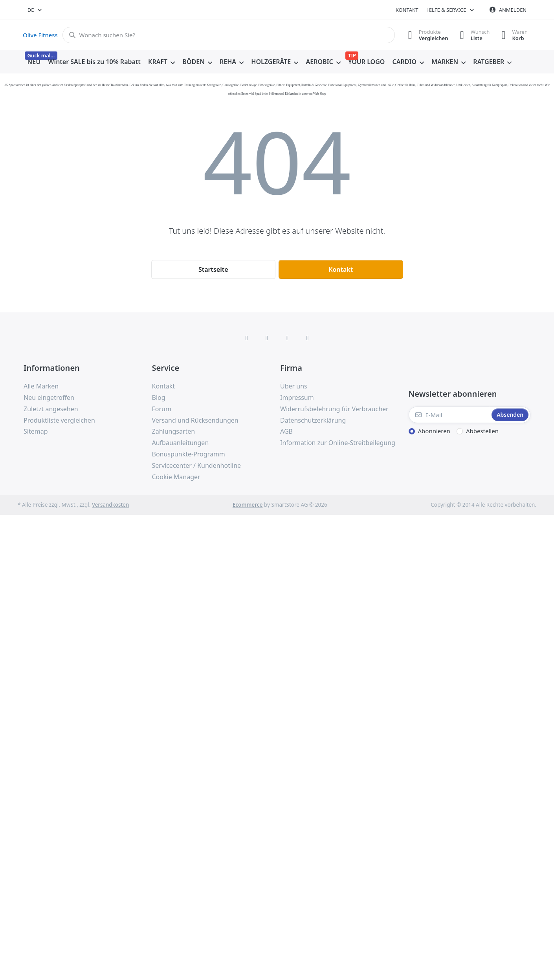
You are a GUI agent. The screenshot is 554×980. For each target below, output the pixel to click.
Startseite (213, 269)
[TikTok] (287, 338)
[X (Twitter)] (267, 338)
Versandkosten (110, 505)
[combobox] (35, 10)
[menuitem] (34, 62)
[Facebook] (247, 338)
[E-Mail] (449, 415)
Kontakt (407, 10)
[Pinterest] (308, 338)
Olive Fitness (40, 35)
